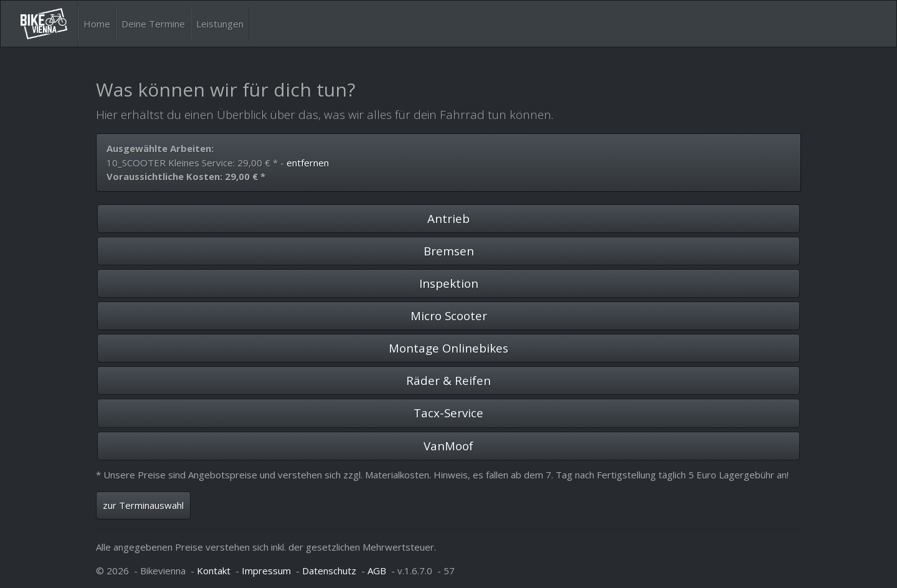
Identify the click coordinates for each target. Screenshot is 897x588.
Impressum (266, 571)
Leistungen (220, 24)
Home (97, 24)
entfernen (308, 163)
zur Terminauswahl (143, 505)
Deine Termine (153, 24)
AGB (377, 571)
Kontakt (214, 571)
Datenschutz (329, 571)
